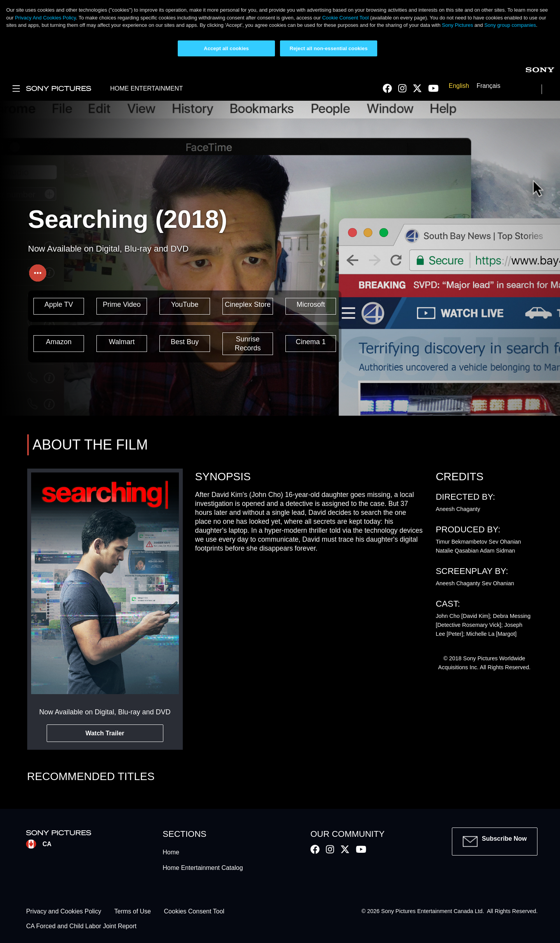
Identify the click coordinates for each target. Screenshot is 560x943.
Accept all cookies (226, 48)
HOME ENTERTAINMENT (146, 88)
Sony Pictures (457, 25)
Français (488, 86)
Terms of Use (133, 911)
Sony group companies (510, 25)
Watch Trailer (105, 733)
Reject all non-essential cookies (329, 48)
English (459, 86)
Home (171, 852)
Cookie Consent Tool (345, 18)
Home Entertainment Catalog (203, 868)
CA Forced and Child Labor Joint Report (81, 926)
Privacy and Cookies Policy (64, 911)
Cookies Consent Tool (194, 911)
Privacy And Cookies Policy (45, 18)
